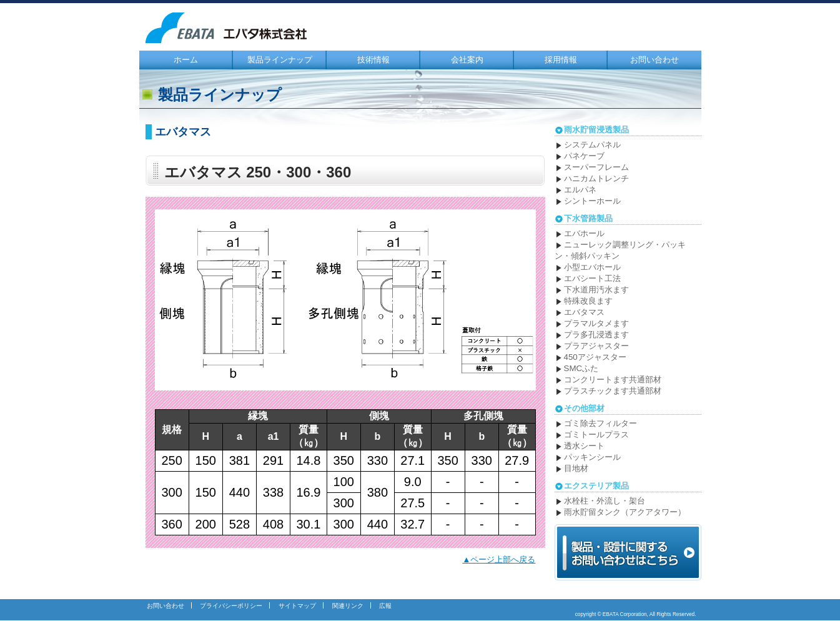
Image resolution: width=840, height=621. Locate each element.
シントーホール (592, 201)
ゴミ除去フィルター (600, 423)
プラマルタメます (596, 323)
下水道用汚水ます (596, 290)
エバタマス (584, 312)
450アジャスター (595, 357)
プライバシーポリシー (231, 606)
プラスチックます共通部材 (613, 391)
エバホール (584, 233)
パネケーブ (584, 156)
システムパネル (592, 145)
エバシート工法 (592, 278)
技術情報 (373, 60)
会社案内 (467, 60)
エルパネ (580, 190)
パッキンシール (592, 457)
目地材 (576, 468)
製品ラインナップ (280, 60)
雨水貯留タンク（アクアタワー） (625, 512)
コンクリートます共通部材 (613, 380)
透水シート (584, 446)
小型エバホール (592, 267)
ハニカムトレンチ (596, 178)
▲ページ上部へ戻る (499, 559)
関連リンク (348, 606)
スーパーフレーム (596, 167)
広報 (385, 606)
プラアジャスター (596, 346)
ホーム (186, 60)
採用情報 (561, 60)
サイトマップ (297, 606)
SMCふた (581, 368)
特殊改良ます (588, 301)
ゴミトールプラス (596, 435)
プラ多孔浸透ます (596, 335)
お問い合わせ (655, 60)
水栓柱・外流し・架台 (605, 501)
